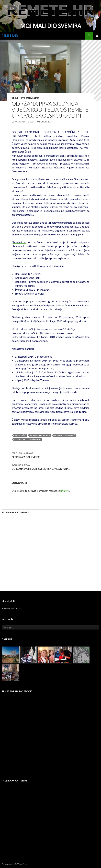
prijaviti (65, 491)
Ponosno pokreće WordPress (15, 864)
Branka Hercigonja (40, 435)
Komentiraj (45, 122)
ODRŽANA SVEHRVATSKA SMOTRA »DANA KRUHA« (51, 467)
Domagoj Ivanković (65, 435)
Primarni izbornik (97, 36)
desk (32, 122)
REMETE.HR (10, 36)
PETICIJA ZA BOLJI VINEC (51, 455)
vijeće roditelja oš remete (28, 439)
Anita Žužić (20, 435)
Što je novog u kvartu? (25, 98)
